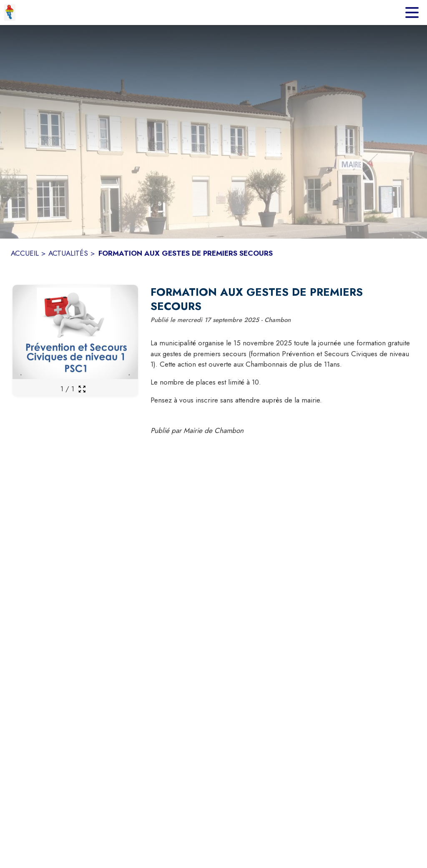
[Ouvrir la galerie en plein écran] (82, 389)
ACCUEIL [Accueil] (25, 253)
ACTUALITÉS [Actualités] (68, 253)
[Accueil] (10, 13)
